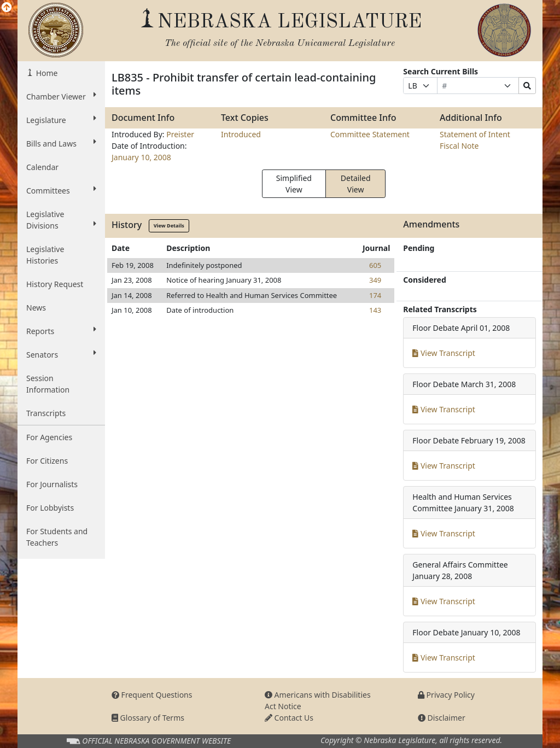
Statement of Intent (475, 134)
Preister (180, 134)
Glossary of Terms (148, 718)
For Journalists (52, 484)
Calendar (42, 167)
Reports (61, 331)
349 (375, 280)
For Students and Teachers (57, 537)
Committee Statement (370, 134)
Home (46, 73)
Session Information (48, 384)
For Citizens (47, 461)
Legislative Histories (45, 255)
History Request (55, 284)
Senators (61, 354)
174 (375, 295)
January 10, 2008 (141, 157)
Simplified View (294, 184)
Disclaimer (442, 718)
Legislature (61, 120)
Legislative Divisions (61, 220)
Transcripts (46, 413)
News (36, 308)
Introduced (241, 134)
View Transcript (444, 353)
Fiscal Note (459, 146)
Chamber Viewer (61, 96)
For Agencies (49, 437)
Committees (61, 190)
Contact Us (289, 718)
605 (375, 265)
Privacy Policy (446, 695)
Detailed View (356, 184)
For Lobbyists (50, 508)
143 (375, 310)
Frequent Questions (152, 695)
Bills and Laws (61, 143)
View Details (169, 226)
